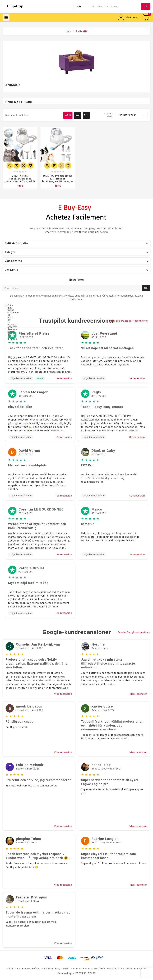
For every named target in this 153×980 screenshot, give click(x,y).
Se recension (64, 378)
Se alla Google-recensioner (134, 632)
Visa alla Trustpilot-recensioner (129, 321)
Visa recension (63, 694)
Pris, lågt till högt (132, 115)
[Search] (119, 6)
